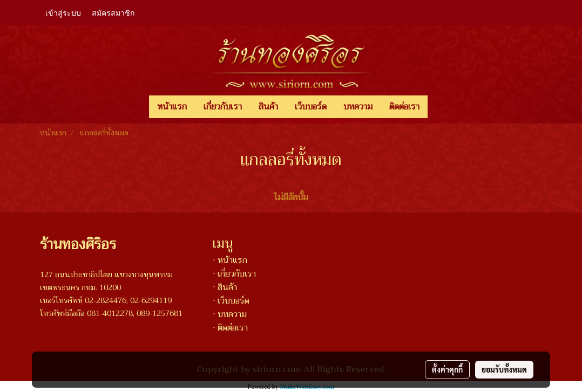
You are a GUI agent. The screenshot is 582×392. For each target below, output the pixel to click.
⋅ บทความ (230, 314)
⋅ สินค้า (225, 287)
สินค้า (268, 107)
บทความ (358, 107)
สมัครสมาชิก (113, 12)
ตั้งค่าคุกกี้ (447, 369)
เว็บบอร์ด (311, 107)
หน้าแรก (172, 107)
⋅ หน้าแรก (230, 260)
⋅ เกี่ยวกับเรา (234, 274)
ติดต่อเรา (404, 107)
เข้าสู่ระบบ (63, 12)
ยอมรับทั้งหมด (504, 369)
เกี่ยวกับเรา (223, 107)
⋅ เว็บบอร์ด (231, 301)
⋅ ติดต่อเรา (230, 328)
